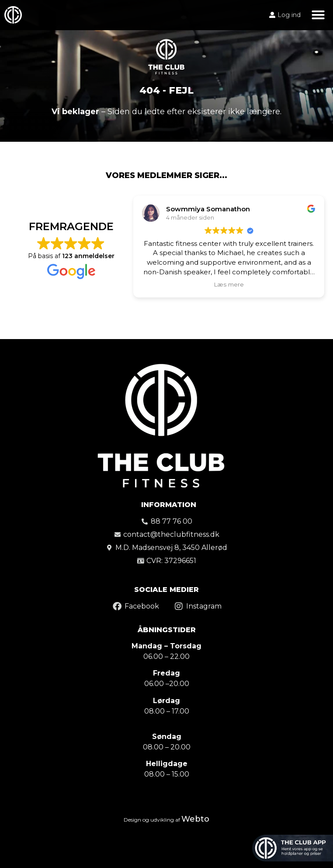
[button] (318, 15)
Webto (195, 819)
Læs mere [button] (229, 284)
